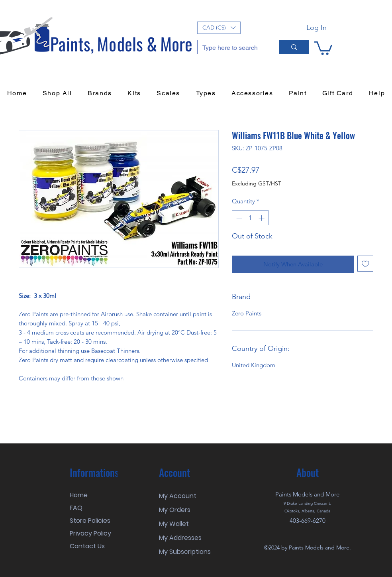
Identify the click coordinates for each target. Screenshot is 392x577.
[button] (219, 28)
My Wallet (174, 524)
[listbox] (219, 28)
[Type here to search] (232, 48)
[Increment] (262, 218)
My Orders (175, 510)
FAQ (76, 508)
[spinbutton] (250, 218)
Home (79, 495)
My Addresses (180, 538)
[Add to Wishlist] (366, 264)
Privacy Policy (90, 533)
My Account (178, 496)
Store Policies (90, 521)
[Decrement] (238, 218)
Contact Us (87, 546)
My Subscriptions (185, 552)
